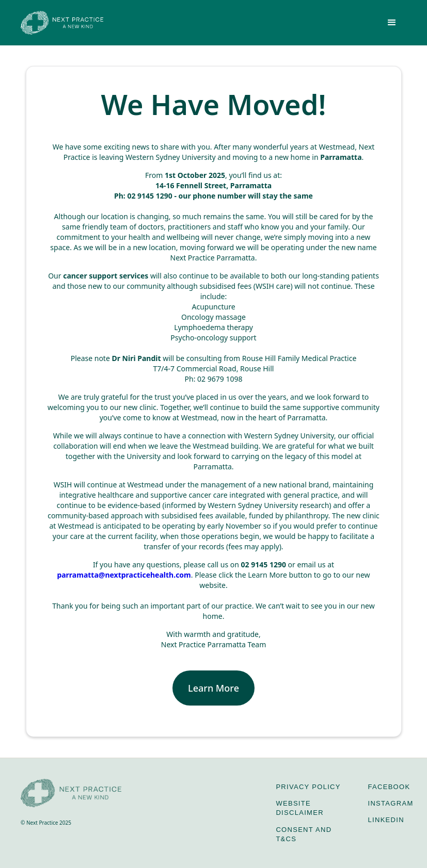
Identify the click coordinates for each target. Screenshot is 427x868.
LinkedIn (386, 820)
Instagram (391, 803)
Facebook (389, 787)
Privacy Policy (308, 787)
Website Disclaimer (299, 808)
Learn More (213, 688)
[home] (62, 22)
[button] (392, 23)
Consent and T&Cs (304, 834)
